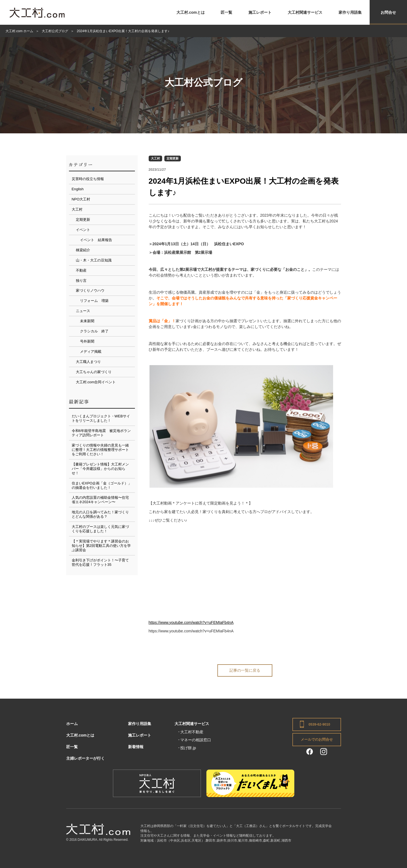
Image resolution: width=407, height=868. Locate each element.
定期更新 (173, 158)
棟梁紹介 (83, 250)
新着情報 (136, 747)
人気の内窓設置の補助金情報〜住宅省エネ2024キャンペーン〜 (100, 500)
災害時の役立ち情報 (88, 179)
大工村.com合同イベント (96, 382)
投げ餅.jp (188, 748)
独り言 (81, 281)
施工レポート (260, 12)
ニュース (83, 311)
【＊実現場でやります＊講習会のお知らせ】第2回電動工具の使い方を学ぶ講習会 (101, 546)
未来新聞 (87, 321)
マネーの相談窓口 (196, 740)
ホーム (72, 724)
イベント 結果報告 (96, 240)
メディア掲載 (91, 352)
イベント (83, 230)
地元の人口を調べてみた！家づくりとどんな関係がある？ (100, 514)
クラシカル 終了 (94, 331)
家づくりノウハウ (90, 290)
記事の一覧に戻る (245, 670)
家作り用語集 (350, 12)
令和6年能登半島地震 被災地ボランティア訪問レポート (101, 433)
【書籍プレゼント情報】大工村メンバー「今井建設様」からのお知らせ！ (100, 469)
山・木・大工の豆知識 (94, 260)
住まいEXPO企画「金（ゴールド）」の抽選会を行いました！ (102, 485)
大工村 (155, 158)
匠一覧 (226, 12)
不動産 (81, 270)
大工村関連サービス (305, 12)
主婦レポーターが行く (85, 758)
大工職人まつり (88, 362)
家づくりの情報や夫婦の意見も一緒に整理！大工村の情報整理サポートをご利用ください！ (100, 450)
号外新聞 (87, 341)
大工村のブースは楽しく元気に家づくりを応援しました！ (100, 529)
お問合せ (388, 12)
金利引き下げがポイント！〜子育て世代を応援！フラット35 (100, 562)
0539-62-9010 (319, 724)
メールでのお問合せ (317, 740)
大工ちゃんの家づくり (94, 372)
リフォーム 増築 (94, 301)
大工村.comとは (191, 12)
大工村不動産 (192, 732)
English (78, 189)
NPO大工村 (81, 199)
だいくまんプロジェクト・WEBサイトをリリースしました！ (101, 418)
